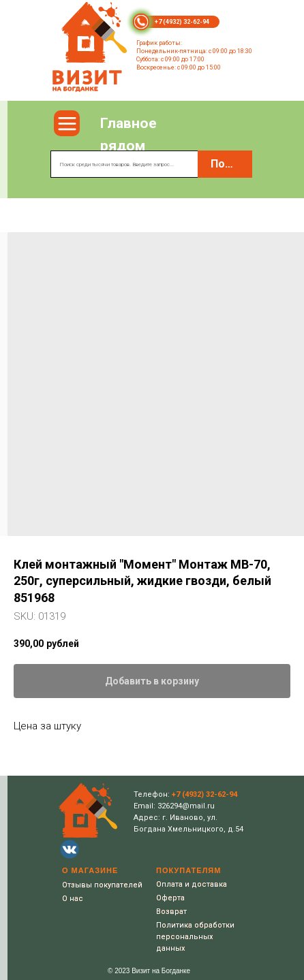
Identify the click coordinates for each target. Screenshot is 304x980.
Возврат (171, 912)
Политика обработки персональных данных (195, 937)
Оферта (170, 898)
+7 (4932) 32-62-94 (182, 22)
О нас (73, 899)
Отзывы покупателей (102, 885)
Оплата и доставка (192, 884)
